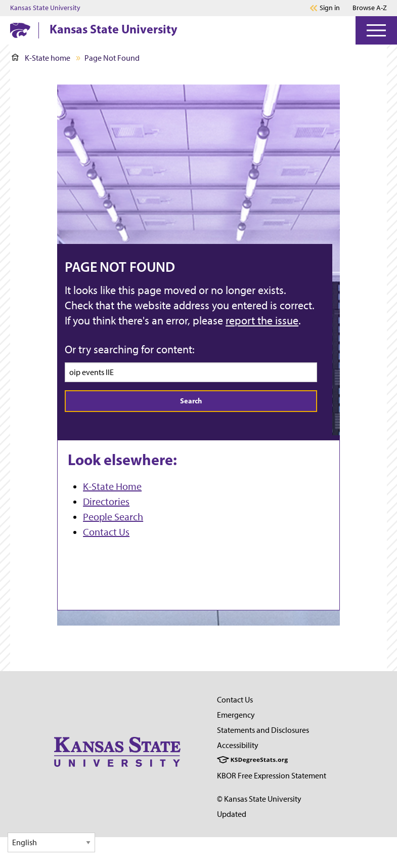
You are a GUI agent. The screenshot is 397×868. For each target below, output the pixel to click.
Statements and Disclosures (263, 730)
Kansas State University (45, 8)
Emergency (236, 715)
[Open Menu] (376, 30)
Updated (232, 814)
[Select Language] (51, 842)
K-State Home (112, 486)
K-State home (41, 58)
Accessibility (238, 745)
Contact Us (106, 532)
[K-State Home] (20, 30)
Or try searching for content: (130, 349)
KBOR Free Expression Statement (272, 776)
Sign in (330, 8)
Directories (106, 502)
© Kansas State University (259, 799)
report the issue (262, 321)
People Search (113, 517)
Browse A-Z (370, 8)
